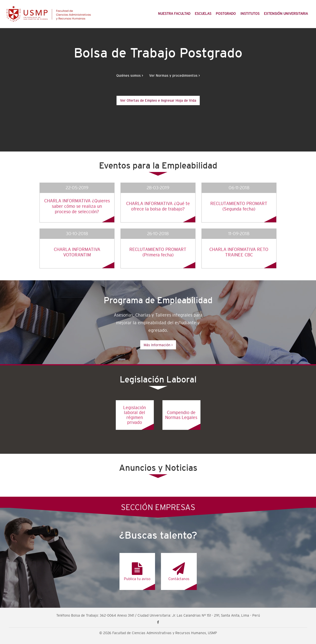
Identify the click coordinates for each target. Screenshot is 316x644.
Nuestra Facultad (174, 14)
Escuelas (203, 14)
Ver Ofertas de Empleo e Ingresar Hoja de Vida (158, 100)
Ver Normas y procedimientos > (175, 76)
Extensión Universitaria (286, 14)
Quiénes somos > (130, 76)
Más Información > (158, 345)
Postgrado (226, 14)
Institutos (250, 14)
